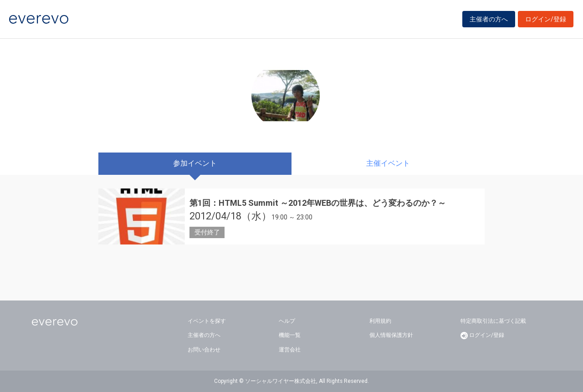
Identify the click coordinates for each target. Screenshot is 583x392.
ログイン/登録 (546, 19)
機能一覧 (290, 335)
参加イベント (195, 163)
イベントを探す (207, 321)
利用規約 (380, 321)
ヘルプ (287, 321)
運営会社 (290, 350)
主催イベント (388, 163)
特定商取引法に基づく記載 (493, 321)
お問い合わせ (204, 350)
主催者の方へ (489, 19)
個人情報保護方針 (391, 335)
